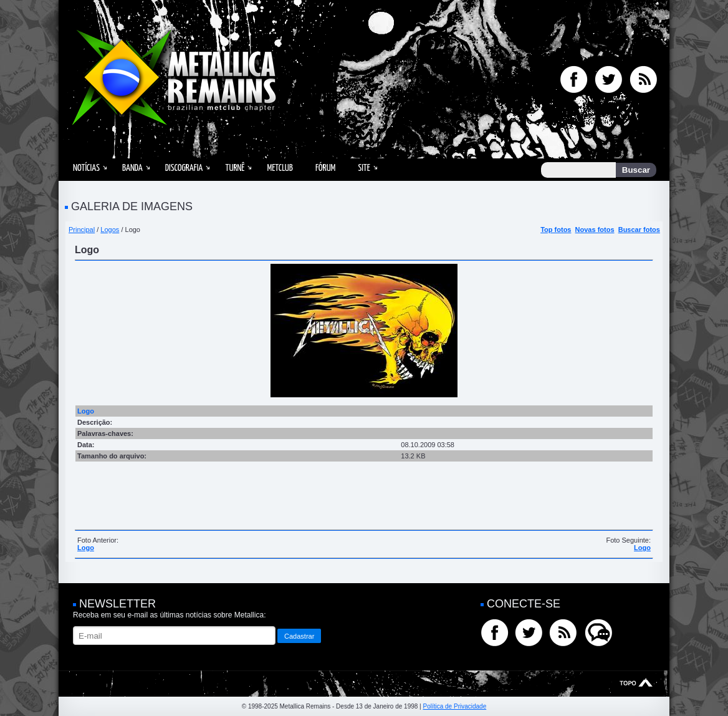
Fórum (325, 168)
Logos (110, 230)
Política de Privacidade (454, 706)
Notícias (86, 168)
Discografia (184, 168)
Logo (86, 548)
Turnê (235, 168)
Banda (132, 168)
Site (364, 168)
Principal (82, 230)
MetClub (280, 168)
